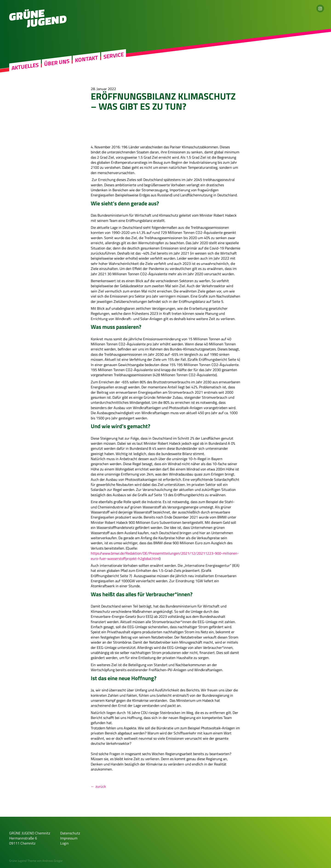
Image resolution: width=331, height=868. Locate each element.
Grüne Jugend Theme (23, 861)
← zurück (98, 786)
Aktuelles (25, 66)
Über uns (57, 63)
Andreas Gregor (53, 861)
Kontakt (86, 59)
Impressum (69, 838)
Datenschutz (70, 833)
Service (114, 56)
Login (64, 843)
